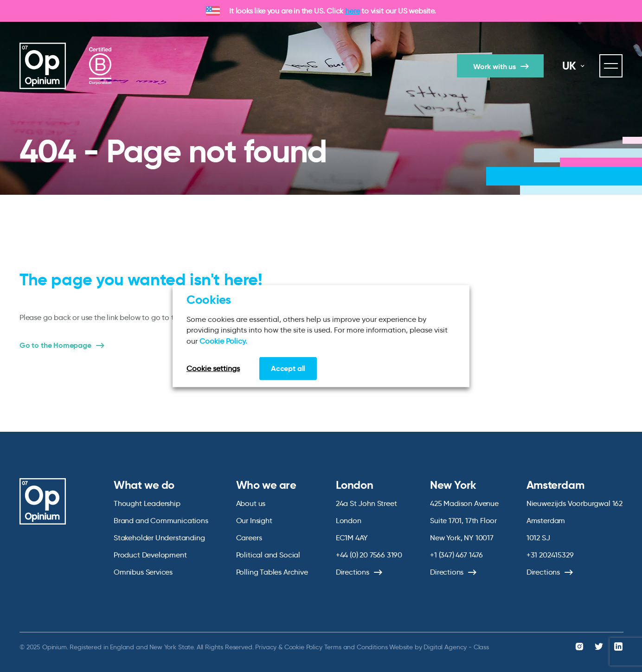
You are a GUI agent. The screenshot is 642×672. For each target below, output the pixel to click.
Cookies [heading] (209, 299)
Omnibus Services (143, 572)
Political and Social (268, 555)
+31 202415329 (550, 555)
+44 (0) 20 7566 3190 (369, 555)
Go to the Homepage (55, 346)
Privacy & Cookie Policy (289, 647)
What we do (144, 485)
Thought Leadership (147, 503)
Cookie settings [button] (213, 368)
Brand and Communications (161, 521)
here (352, 11)
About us (251, 503)
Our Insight (254, 521)
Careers (249, 538)
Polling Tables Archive (272, 572)
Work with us (494, 67)
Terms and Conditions (356, 647)
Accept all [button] (288, 368)
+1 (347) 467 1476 (456, 555)
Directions (353, 572)
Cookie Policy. (223, 341)
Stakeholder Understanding (159, 538)
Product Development (150, 555)
